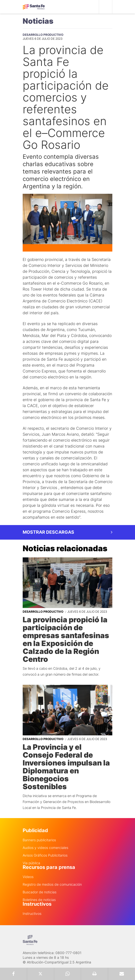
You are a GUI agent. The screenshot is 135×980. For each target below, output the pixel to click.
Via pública (31, 863)
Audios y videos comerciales (45, 848)
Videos (28, 877)
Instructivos (32, 914)
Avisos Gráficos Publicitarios (45, 855)
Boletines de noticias (39, 900)
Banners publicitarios (39, 840)
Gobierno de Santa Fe (34, 7)
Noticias (38, 21)
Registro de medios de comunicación (52, 884)
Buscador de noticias (40, 892)
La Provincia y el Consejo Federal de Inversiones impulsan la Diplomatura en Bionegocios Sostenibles (66, 767)
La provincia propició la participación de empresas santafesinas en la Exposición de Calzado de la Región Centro (66, 639)
